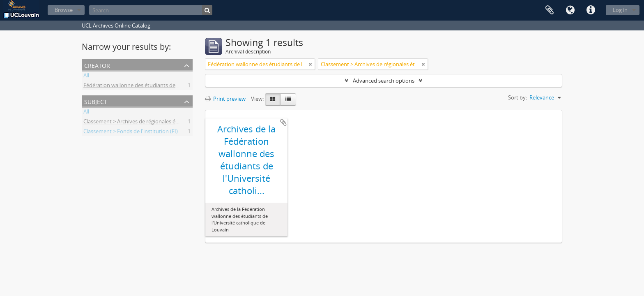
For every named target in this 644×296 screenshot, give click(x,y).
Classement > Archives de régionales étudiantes (141, 123)
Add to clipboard (283, 123)
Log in (620, 10)
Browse (64, 10)
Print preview (225, 99)
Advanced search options (384, 81)
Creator (97, 65)
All (86, 76)
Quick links (591, 10)
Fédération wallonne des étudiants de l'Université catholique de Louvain (171, 86)
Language (570, 10)
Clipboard (550, 10)
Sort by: (517, 97)
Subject (96, 101)
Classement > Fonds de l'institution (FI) (131, 132)
